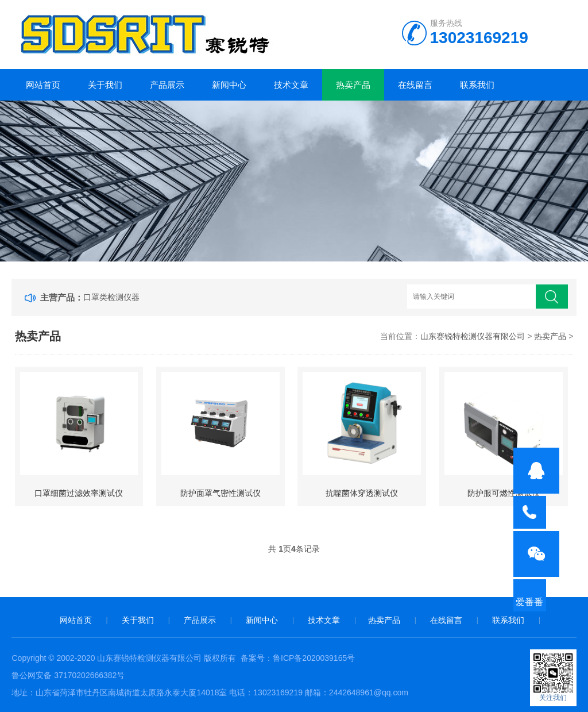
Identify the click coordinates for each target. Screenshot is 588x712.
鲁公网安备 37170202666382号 (68, 675)
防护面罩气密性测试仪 (220, 493)
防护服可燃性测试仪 (504, 493)
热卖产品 (353, 85)
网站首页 (43, 85)
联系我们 (477, 85)
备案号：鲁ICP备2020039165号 (298, 658)
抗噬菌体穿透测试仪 (362, 493)
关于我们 (105, 85)
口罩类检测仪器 (111, 297)
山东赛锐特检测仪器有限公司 (473, 336)
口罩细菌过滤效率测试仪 (79, 493)
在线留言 (415, 85)
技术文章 (291, 85)
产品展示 (167, 85)
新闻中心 (229, 85)
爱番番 (536, 615)
